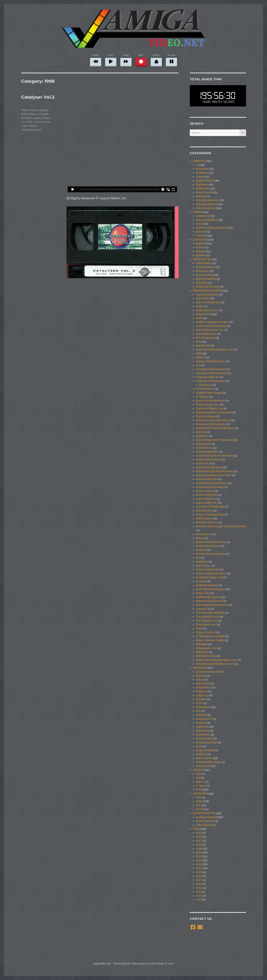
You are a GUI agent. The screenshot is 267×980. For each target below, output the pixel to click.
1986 (199, 837)
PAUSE (171, 60)
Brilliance (202, 691)
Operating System (206, 204)
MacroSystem (204, 511)
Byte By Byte (203, 346)
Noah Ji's (201, 550)
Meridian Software (207, 522)
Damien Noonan (206, 267)
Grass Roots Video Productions (214, 456)
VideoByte (202, 644)
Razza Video (203, 593)
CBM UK (201, 357)
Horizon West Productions (212, 483)
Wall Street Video (206, 656)
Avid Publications (206, 334)
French (200, 247)
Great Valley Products (209, 460)
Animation (202, 169)
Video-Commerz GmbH (210, 640)
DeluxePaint (203, 707)
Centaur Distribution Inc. (211, 361)
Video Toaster (29, 126)
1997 (199, 880)
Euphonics (202, 436)
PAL (198, 805)
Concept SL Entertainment (212, 373)
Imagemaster (204, 719)
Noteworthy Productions (211, 554)
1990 (199, 852)
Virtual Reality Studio (208, 762)
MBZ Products (204, 519)
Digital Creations (206, 416)
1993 (199, 864)
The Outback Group (207, 617)
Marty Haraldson (206, 279)
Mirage (200, 538)
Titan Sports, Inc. (206, 625)
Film (199, 797)
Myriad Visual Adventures (211, 542)
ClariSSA (201, 699)
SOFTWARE (200, 668)
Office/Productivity (207, 200)
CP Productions (205, 389)
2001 (199, 892)
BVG (198, 342)
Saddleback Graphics (208, 597)
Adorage (201, 676)
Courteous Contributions (211, 381)
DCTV (199, 703)
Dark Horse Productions (210, 401)
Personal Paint (204, 739)
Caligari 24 (202, 695)
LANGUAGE (200, 240)
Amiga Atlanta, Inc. (207, 310)
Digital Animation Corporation (214, 412)
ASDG (199, 318)
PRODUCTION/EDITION (207, 291)
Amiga (200, 306)
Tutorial (39, 122)
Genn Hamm (203, 444)
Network (201, 196)
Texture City (203, 609)
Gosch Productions (207, 452)
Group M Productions (209, 467)
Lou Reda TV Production (210, 507)
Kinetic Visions (205, 491)
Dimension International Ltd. (213, 420)
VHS (47, 122)
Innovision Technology (210, 487)
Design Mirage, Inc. (207, 405)
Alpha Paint (203, 684)
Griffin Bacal (203, 464)
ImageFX (27, 118)
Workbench (203, 766)
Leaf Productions (206, 499)
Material (201, 232)
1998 (24, 110)
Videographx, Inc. (206, 648)
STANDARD (200, 794)
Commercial (203, 216)
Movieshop (202, 731)
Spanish (201, 255)
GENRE (197, 212)
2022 (199, 900)
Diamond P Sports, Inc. (209, 409)
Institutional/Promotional (211, 228)
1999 (199, 888)
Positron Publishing (208, 570)
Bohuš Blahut (30, 114)
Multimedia (203, 188)
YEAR (196, 829)
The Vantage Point (207, 621)
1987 (199, 841)
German (201, 251)
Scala (199, 746)
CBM (199, 354)
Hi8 (198, 778)
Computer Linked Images (211, 369)
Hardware (202, 185)
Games (200, 177)
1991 (199, 856)
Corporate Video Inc (208, 377)
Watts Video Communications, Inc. (216, 660)
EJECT (156, 60)
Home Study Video (207, 479)
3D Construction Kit (208, 672)
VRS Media (202, 652)
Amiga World (204, 314)
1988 (199, 845)
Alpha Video (203, 299)
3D (197, 165)
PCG (198, 558)
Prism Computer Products (211, 574)
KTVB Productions (207, 495)
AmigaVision (203, 687)
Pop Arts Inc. (203, 566)
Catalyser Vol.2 (38, 97)
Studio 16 (201, 754)
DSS (198, 711)
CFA (198, 365)
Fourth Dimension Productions (214, 440)
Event (199, 224)
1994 (199, 868)
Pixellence (202, 562)
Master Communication (210, 515)
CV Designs (203, 397)
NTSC (30, 122)
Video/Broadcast (31, 130)
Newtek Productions (208, 546)
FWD (126, 60)
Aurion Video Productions (211, 326)
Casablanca (202, 173)
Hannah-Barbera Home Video (214, 475)
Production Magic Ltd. (209, 577)
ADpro (200, 680)
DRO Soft (201, 432)
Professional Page (206, 742)
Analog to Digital (38, 110)
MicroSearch (203, 534)
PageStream (203, 735)
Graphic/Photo (205, 181)
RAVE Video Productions (210, 589)
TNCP (199, 629)
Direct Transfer (205, 821)
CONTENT (199, 161)
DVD (199, 774)
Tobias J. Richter (206, 632)
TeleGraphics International (212, 605)
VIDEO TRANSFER (203, 813)
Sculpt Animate (205, 750)
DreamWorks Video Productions (215, 428)
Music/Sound (204, 192)
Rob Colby (202, 283)
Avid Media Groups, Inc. (210, 330)
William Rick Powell (208, 287)
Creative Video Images (209, 393)
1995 (199, 872)
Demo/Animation (206, 220)
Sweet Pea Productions (209, 601)
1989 (199, 849)
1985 (199, 833)
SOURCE (198, 770)
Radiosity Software (207, 585)
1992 (199, 860)
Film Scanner (204, 825)
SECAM (200, 809)
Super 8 (200, 782)
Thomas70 (205, 385)
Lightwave (202, 727)
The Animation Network (210, 613)
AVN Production (205, 338)
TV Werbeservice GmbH (210, 636)
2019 (199, 896)
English (44, 114)
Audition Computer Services (212, 322)
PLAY (111, 60)
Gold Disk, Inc (204, 448)
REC (141, 60)
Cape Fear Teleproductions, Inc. (215, 350)
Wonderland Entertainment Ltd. (215, 664)
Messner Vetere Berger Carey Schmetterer (221, 526)
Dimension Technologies (211, 424)
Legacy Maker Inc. (207, 503)
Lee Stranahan (204, 275)
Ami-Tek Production (208, 302)
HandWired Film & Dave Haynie (215, 471)
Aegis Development (207, 295)
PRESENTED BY (202, 259)
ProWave (201, 581)
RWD (96, 60)
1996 (199, 876)
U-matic (201, 786)
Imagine (201, 723)
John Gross (203, 271)
